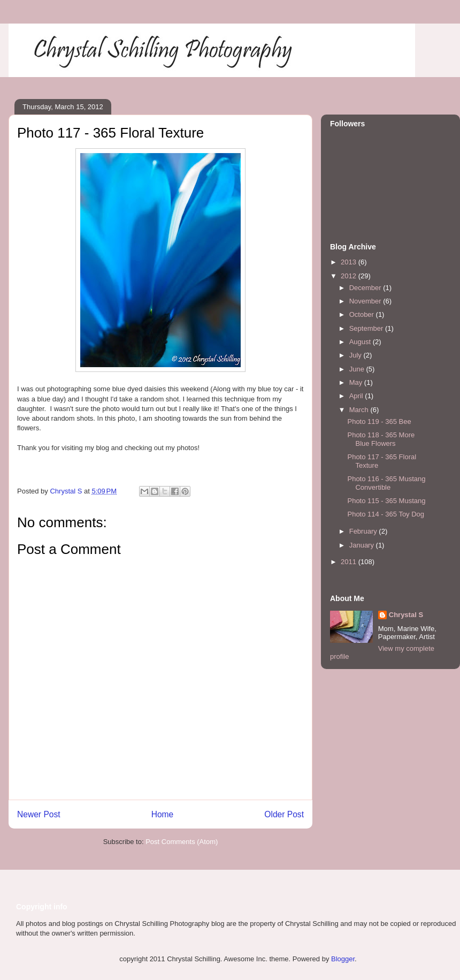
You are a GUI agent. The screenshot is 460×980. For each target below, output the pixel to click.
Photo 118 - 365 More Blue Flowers (381, 439)
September (367, 328)
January (363, 545)
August (361, 342)
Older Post (284, 814)
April (357, 396)
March (360, 410)
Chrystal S (406, 615)
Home (163, 814)
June (358, 369)
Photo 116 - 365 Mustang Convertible (386, 483)
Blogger (343, 959)
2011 (350, 562)
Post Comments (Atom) (182, 842)
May (357, 382)
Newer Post (39, 814)
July (356, 355)
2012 (350, 276)
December (366, 288)
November (366, 301)
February (364, 531)
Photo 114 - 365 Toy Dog (386, 514)
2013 (350, 262)
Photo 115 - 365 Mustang (386, 501)
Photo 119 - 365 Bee (379, 421)
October (363, 314)
